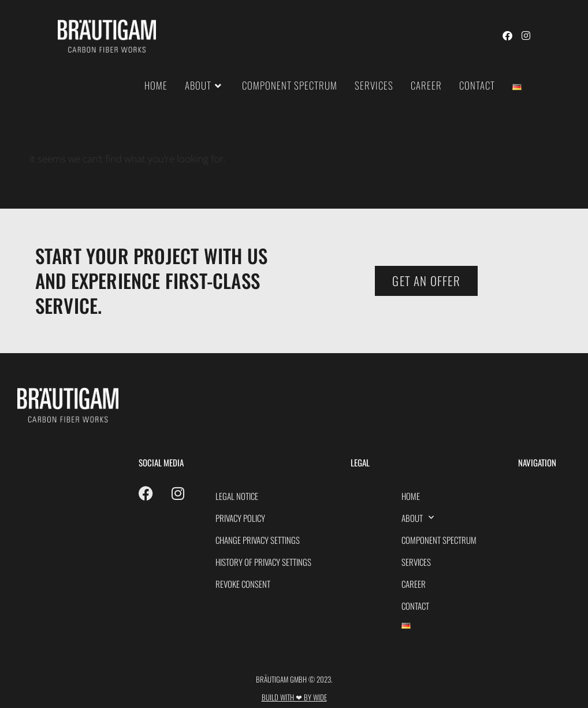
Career (414, 584)
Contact (415, 606)
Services (416, 562)
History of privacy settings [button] (263, 562)
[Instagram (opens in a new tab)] (526, 36)
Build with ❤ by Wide (294, 697)
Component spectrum (439, 540)
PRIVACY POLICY (240, 518)
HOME (411, 496)
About (418, 518)
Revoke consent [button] (243, 584)
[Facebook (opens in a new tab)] (507, 36)
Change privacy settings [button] (258, 540)
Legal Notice (237, 496)
